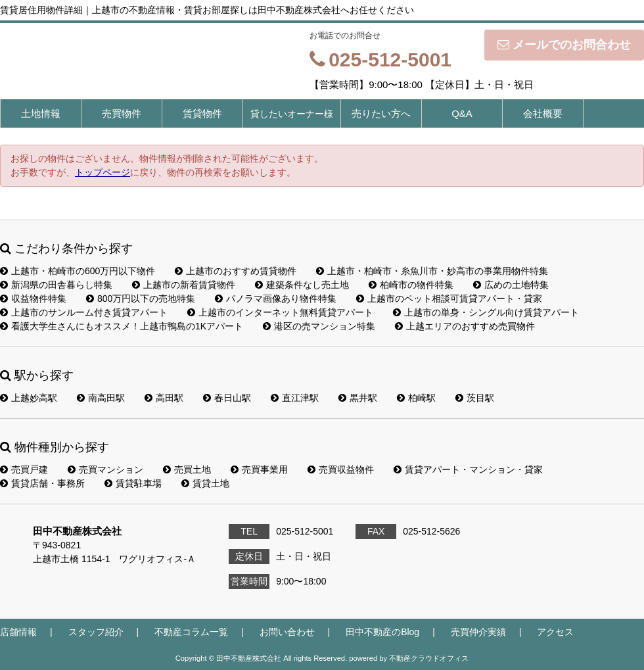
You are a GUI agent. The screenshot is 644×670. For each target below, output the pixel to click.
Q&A (462, 113)
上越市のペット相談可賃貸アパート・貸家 (449, 299)
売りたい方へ (381, 113)
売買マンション (105, 469)
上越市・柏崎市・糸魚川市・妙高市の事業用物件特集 (432, 271)
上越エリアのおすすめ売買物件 (465, 326)
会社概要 (543, 113)
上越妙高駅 (29, 398)
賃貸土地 (205, 483)
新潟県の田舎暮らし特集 (56, 285)
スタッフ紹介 (96, 632)
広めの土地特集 (511, 285)
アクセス (555, 632)
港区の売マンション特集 (319, 326)
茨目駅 (475, 398)
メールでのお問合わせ (564, 45)
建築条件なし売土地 (302, 285)
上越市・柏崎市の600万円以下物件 (78, 271)
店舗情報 (18, 632)
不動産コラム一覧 (191, 632)
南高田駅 (101, 398)
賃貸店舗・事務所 (42, 483)
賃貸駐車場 (133, 483)
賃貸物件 (202, 113)
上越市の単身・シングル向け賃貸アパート (486, 312)
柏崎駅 (416, 398)
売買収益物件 (341, 469)
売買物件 (122, 113)
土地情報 (41, 113)
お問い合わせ (287, 632)
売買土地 (187, 469)
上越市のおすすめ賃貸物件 (236, 271)
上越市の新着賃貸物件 (184, 285)
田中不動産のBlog (382, 632)
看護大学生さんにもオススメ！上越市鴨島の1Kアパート (122, 326)
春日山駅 (227, 398)
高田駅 (164, 398)
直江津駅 (295, 398)
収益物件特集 (33, 299)
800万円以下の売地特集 (141, 299)
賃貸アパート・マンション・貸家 (468, 469)
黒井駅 (358, 398)
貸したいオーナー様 (292, 114)
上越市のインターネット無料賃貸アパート (280, 312)
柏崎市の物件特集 (411, 285)
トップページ (103, 172)
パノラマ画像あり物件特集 (276, 299)
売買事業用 (259, 469)
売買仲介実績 (478, 632)
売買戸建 (24, 469)
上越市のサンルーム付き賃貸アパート (84, 312)
